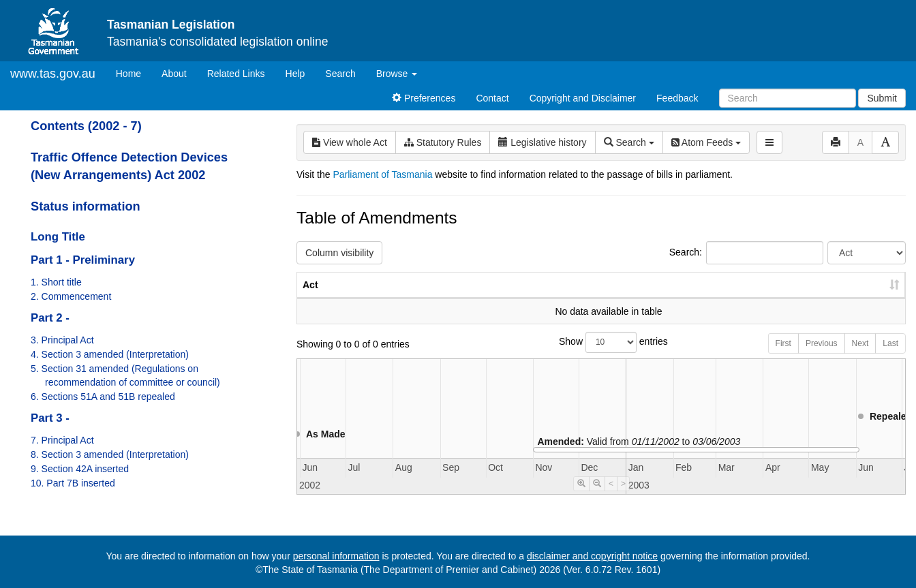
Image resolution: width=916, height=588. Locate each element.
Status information (86, 206)
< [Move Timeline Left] (611, 497)
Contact (492, 98)
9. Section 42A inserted (80, 469)
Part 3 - (50, 418)
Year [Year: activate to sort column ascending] (740, 298)
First (783, 357)
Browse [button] (397, 74)
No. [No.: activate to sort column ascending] (677, 298)
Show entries (601, 356)
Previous (822, 357)
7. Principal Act (62, 440)
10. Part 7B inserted (73, 483)
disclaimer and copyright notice (592, 556)
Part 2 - (50, 318)
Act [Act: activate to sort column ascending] (310, 298)
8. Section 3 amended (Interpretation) (110, 454)
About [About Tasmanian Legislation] (174, 74)
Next (860, 357)
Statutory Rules (443, 142)
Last (890, 357)
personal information (336, 556)
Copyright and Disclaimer (583, 98)
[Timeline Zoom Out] (597, 497)
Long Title (58, 237)
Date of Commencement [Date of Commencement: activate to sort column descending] (834, 292)
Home (134, 73)
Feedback (677, 98)
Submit (882, 98)
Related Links (236, 74)
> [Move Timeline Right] (623, 497)
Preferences (424, 98)
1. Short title (56, 282)
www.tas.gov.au (53, 74)
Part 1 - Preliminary (83, 260)
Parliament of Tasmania (382, 174)
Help (295, 74)
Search (340, 74)
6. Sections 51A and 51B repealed (103, 397)
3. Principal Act (62, 340)
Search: (746, 253)
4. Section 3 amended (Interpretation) (110, 354)
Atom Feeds (706, 142)
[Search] (788, 98)
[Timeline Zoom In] (581, 497)
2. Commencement (71, 296)
